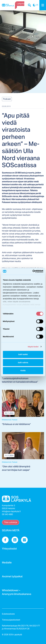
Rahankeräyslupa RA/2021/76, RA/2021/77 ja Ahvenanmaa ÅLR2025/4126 (21, 627)
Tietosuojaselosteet (11, 620)
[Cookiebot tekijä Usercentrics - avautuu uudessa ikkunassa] (33, 271)
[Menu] (43, 5)
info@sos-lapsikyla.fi (11, 511)
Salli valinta (23, 362)
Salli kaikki (23, 354)
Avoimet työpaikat (12, 577)
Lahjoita (21, 4)
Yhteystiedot (9, 549)
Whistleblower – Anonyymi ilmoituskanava (17, 593)
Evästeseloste (8, 614)
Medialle (7, 563)
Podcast (7, 99)
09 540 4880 (7, 514)
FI (34, 5)
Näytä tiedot (33, 347)
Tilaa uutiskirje (11, 522)
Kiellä (23, 370)
